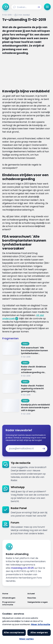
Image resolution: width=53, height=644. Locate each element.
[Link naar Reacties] (39, 598)
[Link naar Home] (14, 594)
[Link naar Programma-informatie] (14, 603)
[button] (39, 7)
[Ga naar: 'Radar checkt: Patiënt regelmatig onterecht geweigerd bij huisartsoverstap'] (26, 388)
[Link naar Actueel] (39, 594)
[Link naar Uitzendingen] (14, 598)
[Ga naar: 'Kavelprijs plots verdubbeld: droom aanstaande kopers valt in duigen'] (26, 407)
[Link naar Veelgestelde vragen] (39, 603)
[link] (26, 472)
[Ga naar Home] (6, 7)
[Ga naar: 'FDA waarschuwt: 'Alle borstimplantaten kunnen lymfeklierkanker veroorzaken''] (26, 350)
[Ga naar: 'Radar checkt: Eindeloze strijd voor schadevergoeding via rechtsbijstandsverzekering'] (26, 369)
